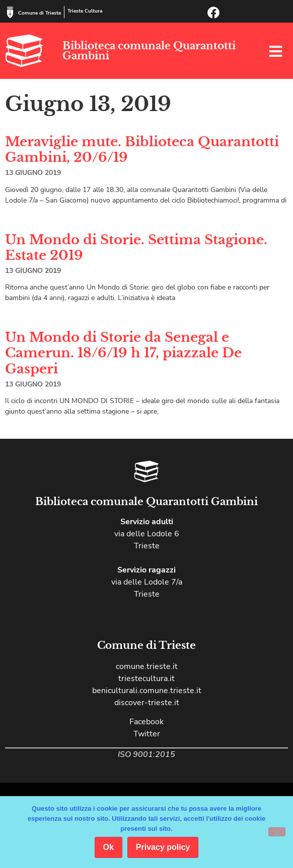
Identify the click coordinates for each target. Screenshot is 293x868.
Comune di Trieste (40, 13)
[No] (277, 832)
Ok (108, 847)
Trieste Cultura (85, 11)
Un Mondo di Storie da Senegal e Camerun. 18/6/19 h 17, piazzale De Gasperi (123, 353)
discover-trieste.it (147, 703)
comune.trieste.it (147, 666)
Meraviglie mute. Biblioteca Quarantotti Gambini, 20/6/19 (142, 150)
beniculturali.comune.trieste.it (147, 691)
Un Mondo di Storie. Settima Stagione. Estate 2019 (136, 248)
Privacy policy (163, 847)
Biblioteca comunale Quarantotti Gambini (149, 51)
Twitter (147, 734)
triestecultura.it (146, 679)
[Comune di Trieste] (10, 12)
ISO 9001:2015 (146, 754)
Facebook (146, 722)
